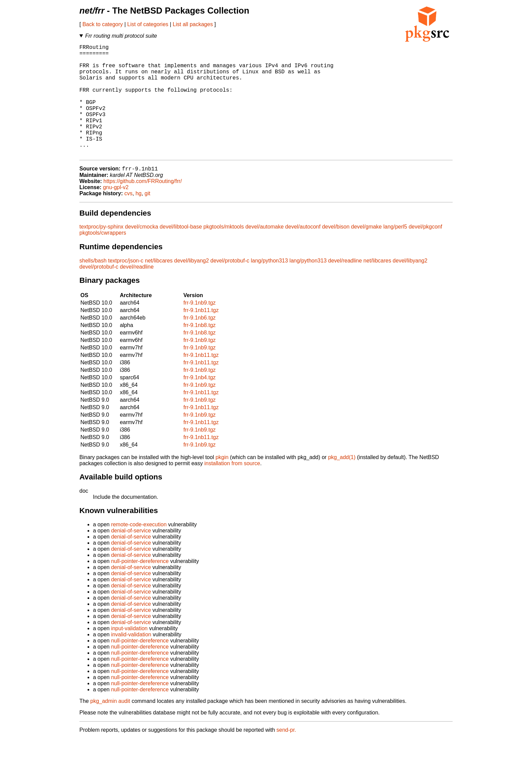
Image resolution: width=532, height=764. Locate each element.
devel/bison (336, 252)
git (147, 219)
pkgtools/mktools (224, 252)
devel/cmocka (141, 252)
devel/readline (345, 286)
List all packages (193, 24)
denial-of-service (131, 556)
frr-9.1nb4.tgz (199, 403)
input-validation (129, 654)
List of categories (148, 24)
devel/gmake (367, 252)
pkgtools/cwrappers (103, 258)
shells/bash (93, 286)
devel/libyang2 (191, 286)
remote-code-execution (139, 550)
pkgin (222, 483)
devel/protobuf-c (230, 286)
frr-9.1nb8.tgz (199, 351)
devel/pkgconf (425, 252)
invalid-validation (131, 660)
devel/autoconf (303, 252)
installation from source (232, 489)
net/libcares (159, 286)
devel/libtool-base (181, 252)
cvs (129, 219)
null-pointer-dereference (140, 587)
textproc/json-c (126, 286)
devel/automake (264, 252)
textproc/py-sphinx (101, 252)
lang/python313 (269, 286)
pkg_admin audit (110, 726)
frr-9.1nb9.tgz (199, 328)
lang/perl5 (395, 252)
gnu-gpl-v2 (116, 213)
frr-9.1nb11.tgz (201, 336)
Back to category (103, 24)
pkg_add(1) (342, 483)
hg (138, 219)
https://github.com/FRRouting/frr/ (143, 207)
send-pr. (286, 755)
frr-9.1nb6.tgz (199, 343)
